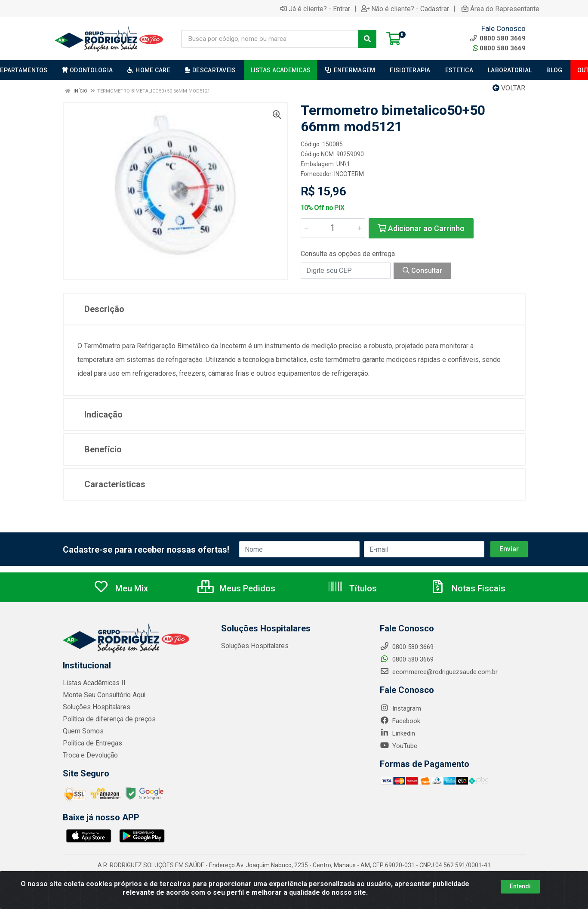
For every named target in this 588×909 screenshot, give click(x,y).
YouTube (399, 746)
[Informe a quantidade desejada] (333, 228)
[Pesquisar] (367, 39)
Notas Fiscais (468, 588)
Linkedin (397, 733)
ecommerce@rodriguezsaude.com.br (439, 672)
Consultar (422, 271)
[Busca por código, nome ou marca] (270, 39)
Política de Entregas (91, 743)
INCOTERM (349, 174)
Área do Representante (500, 9)
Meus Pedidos (236, 588)
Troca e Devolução (89, 755)
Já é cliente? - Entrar (315, 9)
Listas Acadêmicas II (92, 683)
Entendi (520, 886)
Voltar (509, 88)
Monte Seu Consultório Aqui (103, 695)
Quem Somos (82, 731)
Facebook (400, 721)
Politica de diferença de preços (107, 719)
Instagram (400, 708)
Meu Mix (121, 588)
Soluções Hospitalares (95, 707)
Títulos (352, 588)
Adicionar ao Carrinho (421, 228)
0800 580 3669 (499, 48)
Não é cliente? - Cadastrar (405, 9)
